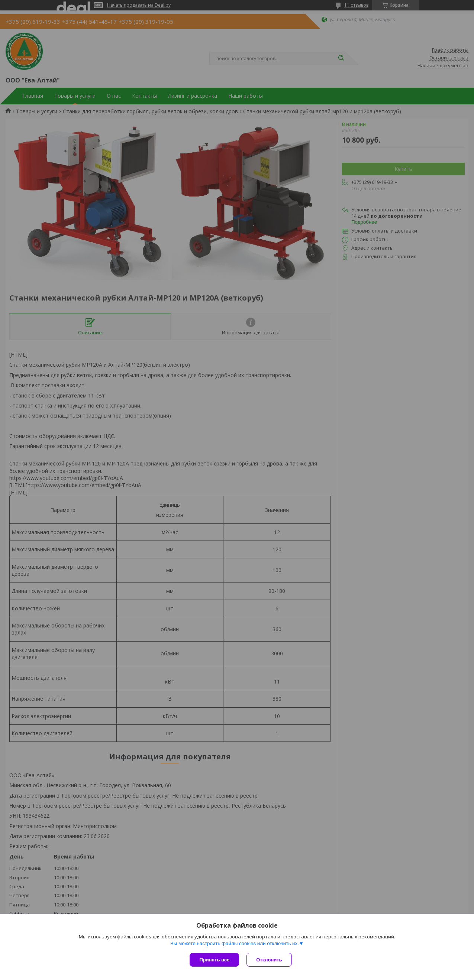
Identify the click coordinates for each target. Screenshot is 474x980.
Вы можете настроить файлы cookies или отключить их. (235, 943)
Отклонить (269, 960)
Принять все (214, 960)
